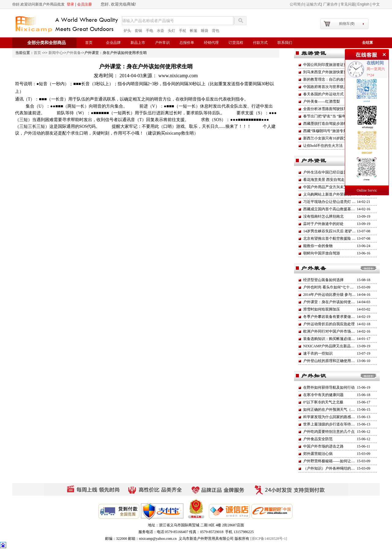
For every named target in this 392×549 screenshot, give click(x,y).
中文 (376, 4)
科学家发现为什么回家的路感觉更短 (333, 417)
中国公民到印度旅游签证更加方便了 (333, 65)
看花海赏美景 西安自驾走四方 (328, 180)
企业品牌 (113, 43)
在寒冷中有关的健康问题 (323, 395)
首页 (89, 43)
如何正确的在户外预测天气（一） (331, 410)
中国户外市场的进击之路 (323, 446)
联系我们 (285, 43)
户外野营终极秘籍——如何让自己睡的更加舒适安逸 (345, 461)
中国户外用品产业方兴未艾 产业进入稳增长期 (340, 187)
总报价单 (187, 43)
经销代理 (211, 43)
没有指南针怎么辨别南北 (323, 216)
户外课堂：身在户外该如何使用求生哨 (334, 302)
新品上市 (138, 43)
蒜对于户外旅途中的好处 (323, 224)
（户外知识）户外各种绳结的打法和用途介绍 (340, 468)
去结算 (367, 43)
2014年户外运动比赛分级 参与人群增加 (335, 295)
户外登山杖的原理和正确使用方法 (331, 361)
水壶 (160, 31)
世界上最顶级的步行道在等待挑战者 (333, 424)
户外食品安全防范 (318, 439)
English (364, 4)
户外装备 (73, 53)
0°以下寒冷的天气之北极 (323, 402)
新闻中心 (56, 53)
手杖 (183, 31)
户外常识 (162, 43)
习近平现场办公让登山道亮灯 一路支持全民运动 (342, 202)
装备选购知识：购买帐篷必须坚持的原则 (336, 339)
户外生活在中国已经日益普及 (327, 172)
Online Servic (367, 190)
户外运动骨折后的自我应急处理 (329, 324)
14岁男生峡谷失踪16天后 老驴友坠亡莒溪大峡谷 (342, 231)
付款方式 (260, 43)
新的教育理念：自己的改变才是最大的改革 (338, 79)
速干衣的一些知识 (318, 353)
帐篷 (194, 31)
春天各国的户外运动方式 (323, 94)
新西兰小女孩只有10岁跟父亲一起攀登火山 (338, 138)
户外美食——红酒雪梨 (322, 101)
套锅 (138, 31)
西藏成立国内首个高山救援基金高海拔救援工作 (342, 209)
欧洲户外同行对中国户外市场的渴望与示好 (338, 331)
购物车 (347, 24)
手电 (149, 31)
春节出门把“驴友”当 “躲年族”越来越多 (334, 116)
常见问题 (348, 4)
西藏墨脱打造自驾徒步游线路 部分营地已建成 (340, 124)
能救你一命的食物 (318, 246)
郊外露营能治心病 (318, 454)
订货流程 (236, 43)
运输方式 (314, 4)
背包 (216, 31)
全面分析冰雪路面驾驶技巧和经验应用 (334, 109)
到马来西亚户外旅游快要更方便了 (331, 72)
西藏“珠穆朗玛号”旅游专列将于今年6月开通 (339, 131)
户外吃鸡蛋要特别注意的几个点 (329, 432)
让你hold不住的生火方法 (323, 146)
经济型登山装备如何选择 (323, 280)
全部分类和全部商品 (47, 43)
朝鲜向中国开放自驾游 (322, 253)
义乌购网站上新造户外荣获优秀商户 (333, 194)
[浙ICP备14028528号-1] (269, 539)
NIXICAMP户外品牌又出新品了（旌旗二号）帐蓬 (343, 346)
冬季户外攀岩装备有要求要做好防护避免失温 (340, 317)
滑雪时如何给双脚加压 (322, 309)
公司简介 (297, 4)
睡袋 (205, 31)
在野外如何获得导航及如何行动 (329, 387)
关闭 (383, 54)
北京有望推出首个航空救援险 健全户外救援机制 (342, 238)
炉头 (127, 31)
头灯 (171, 31)
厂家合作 (331, 4)
